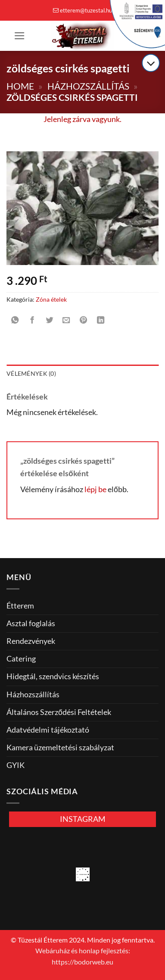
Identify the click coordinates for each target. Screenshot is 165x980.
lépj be (95, 489)
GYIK (16, 765)
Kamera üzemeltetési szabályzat (60, 747)
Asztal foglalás (31, 623)
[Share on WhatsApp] (15, 321)
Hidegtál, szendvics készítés (53, 676)
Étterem (20, 606)
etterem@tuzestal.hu (82, 10)
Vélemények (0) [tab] (31, 373)
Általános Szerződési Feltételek (59, 712)
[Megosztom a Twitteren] (49, 321)
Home (20, 86)
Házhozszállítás (88, 86)
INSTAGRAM (83, 819)
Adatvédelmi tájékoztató (48, 730)
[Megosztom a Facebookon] (32, 321)
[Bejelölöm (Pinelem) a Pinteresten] (84, 321)
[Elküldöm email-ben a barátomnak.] (66, 321)
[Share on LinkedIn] (100, 321)
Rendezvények (31, 641)
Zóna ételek (51, 299)
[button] (20, 36)
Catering (21, 659)
